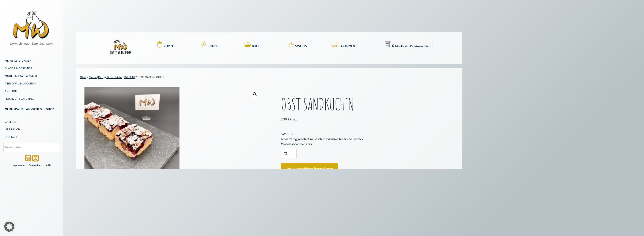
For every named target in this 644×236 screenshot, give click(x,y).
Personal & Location (21, 83)
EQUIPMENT (348, 46)
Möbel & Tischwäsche (21, 76)
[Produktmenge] (289, 154)
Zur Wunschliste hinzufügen (309, 169)
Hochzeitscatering (19, 99)
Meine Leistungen (18, 61)
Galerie (10, 122)
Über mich (13, 129)
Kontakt (11, 137)
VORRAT (169, 46)
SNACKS (213, 46)
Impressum (19, 165)
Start (83, 77)
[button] (255, 94)
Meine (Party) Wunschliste (105, 77)
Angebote (12, 91)
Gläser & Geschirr (19, 68)
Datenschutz (35, 165)
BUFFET (257, 46)
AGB (48, 165)
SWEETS (301, 46)
